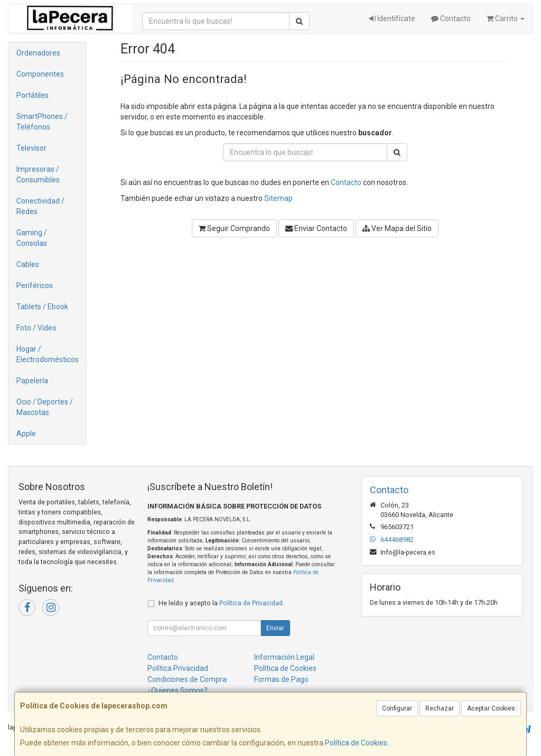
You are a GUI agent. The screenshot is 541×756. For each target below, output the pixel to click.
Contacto (451, 19)
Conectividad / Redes (40, 206)
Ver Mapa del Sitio (397, 228)
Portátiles (32, 95)
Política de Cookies (356, 743)
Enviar (275, 628)
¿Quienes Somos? (178, 690)
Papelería (32, 381)
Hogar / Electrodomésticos (48, 354)
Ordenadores (38, 53)
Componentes (40, 74)
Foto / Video (36, 328)
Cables (28, 264)
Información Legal (284, 657)
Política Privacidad (178, 668)
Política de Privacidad (251, 603)
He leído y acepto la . (221, 603)
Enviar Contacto (316, 228)
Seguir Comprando (234, 228)
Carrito (506, 19)
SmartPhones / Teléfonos (42, 122)
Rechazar (440, 708)
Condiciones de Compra (187, 679)
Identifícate (392, 19)
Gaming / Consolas (32, 238)
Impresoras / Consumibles (38, 174)
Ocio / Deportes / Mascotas (45, 407)
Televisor (31, 148)
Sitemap (278, 198)
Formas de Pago (281, 679)
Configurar (397, 708)
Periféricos (35, 285)
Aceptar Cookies (491, 708)
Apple (26, 434)
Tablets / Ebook (42, 307)
